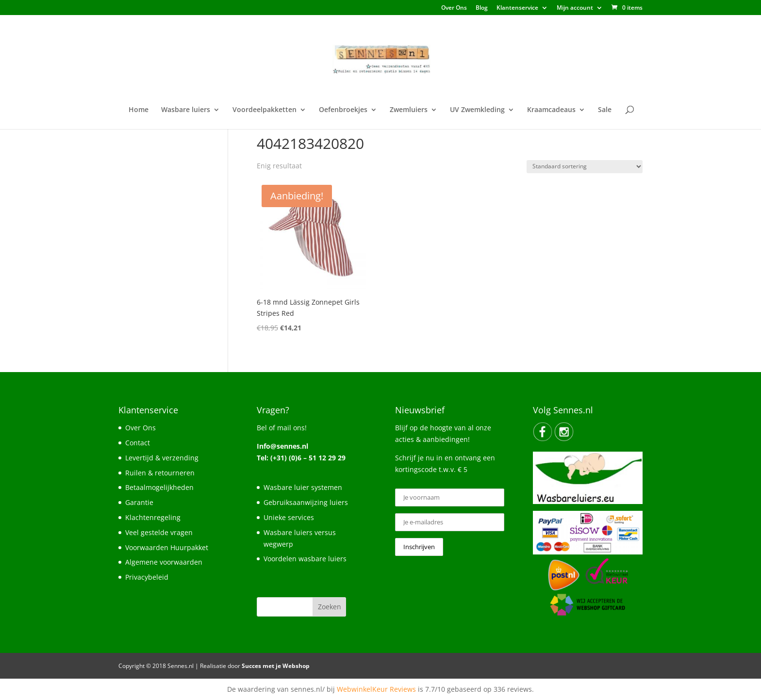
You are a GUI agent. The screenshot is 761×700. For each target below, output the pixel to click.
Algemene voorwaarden (164, 562)
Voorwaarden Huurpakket (167, 547)
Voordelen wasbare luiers (305, 559)
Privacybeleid (147, 577)
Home (139, 110)
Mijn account (575, 8)
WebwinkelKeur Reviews (376, 689)
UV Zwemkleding (477, 110)
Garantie (139, 502)
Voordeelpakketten (265, 110)
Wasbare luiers (186, 110)
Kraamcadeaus (551, 110)
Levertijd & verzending (162, 458)
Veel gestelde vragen (159, 532)
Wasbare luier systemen (303, 487)
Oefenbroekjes (343, 110)
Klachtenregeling (153, 517)
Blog (482, 8)
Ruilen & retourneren (160, 473)
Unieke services (289, 517)
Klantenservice (517, 8)
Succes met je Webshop (276, 666)
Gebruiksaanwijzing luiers (306, 502)
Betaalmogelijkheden (159, 487)
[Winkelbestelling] (585, 167)
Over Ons (454, 8)
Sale (605, 110)
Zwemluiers (409, 110)
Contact (138, 443)
